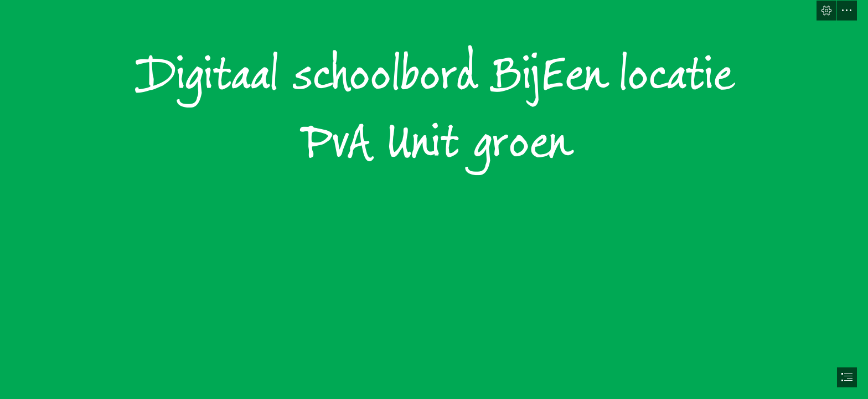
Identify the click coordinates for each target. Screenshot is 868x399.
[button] (826, 11)
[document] (434, 199)
